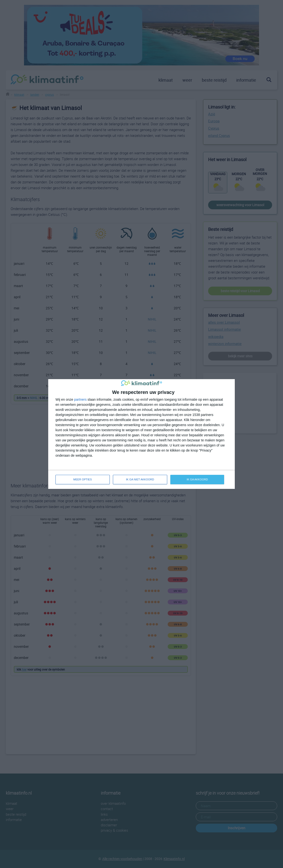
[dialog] (141, 434)
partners (80, 399)
